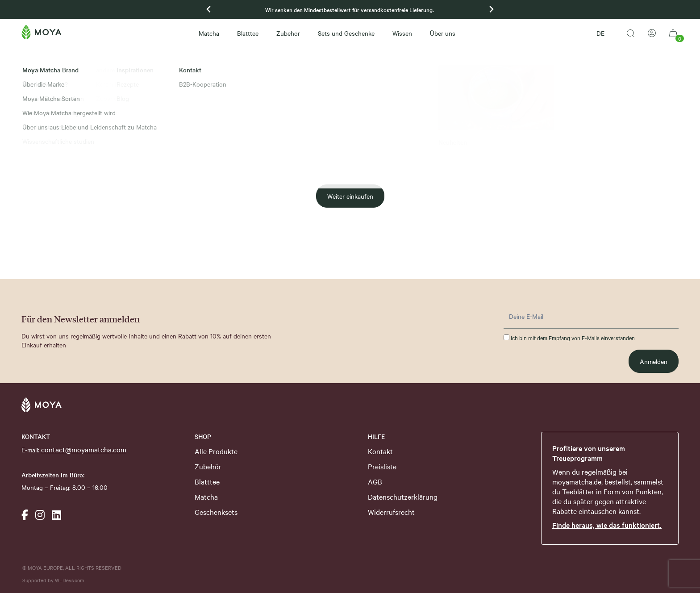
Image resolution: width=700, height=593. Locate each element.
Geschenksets (216, 512)
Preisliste (382, 466)
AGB (375, 481)
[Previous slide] (209, 9)
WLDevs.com (69, 580)
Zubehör (288, 33)
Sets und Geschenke (346, 33)
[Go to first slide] (491, 9)
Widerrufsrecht (391, 512)
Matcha (209, 33)
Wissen (402, 33)
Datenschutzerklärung (403, 497)
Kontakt (380, 451)
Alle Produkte (216, 451)
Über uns (443, 33)
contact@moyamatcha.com (84, 449)
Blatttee (248, 33)
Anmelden (654, 361)
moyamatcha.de (577, 481)
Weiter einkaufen (350, 196)
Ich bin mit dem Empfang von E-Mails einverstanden (569, 338)
